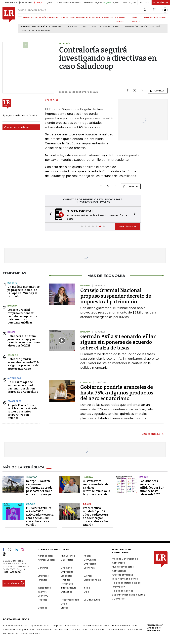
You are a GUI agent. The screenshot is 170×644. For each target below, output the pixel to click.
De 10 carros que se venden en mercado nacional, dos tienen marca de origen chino (23, 387)
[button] (49, 214)
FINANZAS (28, 17)
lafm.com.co (135, 630)
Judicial (87, 504)
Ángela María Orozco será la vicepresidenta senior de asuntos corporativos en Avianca (23, 412)
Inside (87, 588)
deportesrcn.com (30, 634)
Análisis (87, 556)
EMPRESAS (53, 17)
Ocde (23, 31)
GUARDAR (158, 91)
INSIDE (163, 17)
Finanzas (42, 580)
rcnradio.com (97, 630)
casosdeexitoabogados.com (18, 630)
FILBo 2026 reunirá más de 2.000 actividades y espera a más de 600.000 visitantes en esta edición (40, 516)
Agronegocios (46, 556)
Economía (89, 568)
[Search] (145, 10)
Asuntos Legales (47, 560)
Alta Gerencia (68, 556)
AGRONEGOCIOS (94, 17)
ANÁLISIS (109, 17)
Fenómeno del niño (151, 26)
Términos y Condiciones (125, 579)
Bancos (144, 477)
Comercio (13, 355)
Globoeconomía (93, 580)
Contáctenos (119, 571)
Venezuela (32, 477)
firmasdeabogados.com (96, 626)
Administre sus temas (17, 127)
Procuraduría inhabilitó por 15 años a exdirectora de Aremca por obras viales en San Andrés (96, 516)
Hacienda (12, 306)
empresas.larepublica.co (66, 626)
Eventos (88, 576)
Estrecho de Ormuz (78, 26)
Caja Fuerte (67, 560)
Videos (64, 608)
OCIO (62, 17)
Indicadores (44, 588)
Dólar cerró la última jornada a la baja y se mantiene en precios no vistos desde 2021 (24, 341)
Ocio (86, 592)
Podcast (42, 600)
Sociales (42, 608)
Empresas (43, 576)
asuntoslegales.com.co (15, 626)
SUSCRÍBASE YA (128, 227)
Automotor (14, 378)
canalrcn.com (79, 630)
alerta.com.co (10, 634)
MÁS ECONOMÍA (151, 434)
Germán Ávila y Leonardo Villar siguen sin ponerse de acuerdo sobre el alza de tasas (118, 342)
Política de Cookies (123, 591)
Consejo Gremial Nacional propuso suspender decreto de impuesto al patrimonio (116, 296)
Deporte (12, 283)
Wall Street (58, 26)
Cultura (31, 504)
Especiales (66, 576)
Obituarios (66, 592)
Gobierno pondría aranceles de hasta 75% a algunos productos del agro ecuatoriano (23, 364)
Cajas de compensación (126, 26)
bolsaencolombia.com (124, 626)
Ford (95, 26)
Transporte (14, 401)
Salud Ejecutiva (92, 600)
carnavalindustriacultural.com (53, 630)
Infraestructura (68, 588)
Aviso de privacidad (123, 575)
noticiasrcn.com (116, 630)
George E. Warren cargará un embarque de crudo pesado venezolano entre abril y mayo (39, 488)
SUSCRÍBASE (161, 2)
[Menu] (21, 17)
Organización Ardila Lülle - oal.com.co (155, 628)
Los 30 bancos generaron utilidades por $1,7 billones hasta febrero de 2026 (152, 488)
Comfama (105, 26)
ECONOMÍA (41, 17)
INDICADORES (151, 17)
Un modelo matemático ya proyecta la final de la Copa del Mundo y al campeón (24, 292)
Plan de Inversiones (40, 31)
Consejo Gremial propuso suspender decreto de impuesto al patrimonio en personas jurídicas (23, 316)
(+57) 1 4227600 (12, 572)
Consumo (43, 568)
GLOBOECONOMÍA (76, 17)
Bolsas (11, 332)
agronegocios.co (40, 626)
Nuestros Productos (123, 567)
